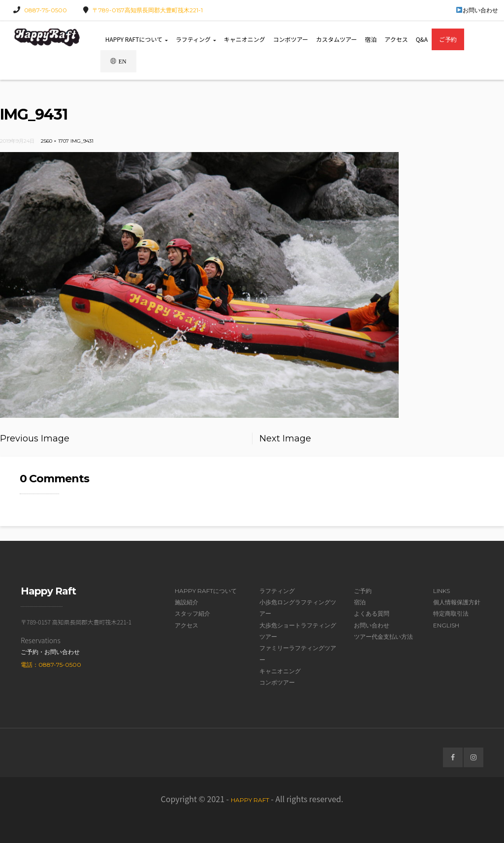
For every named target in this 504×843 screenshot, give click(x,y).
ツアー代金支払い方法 (383, 637)
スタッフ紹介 (192, 613)
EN (118, 61)
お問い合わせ (477, 10)
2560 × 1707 (55, 141)
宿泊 (371, 39)
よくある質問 (372, 613)
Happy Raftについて (137, 39)
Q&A (422, 39)
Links (441, 591)
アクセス (396, 39)
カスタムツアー (336, 39)
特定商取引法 (451, 613)
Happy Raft (250, 800)
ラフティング (196, 39)
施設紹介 (187, 602)
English (446, 625)
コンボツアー (291, 39)
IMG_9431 (82, 141)
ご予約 (448, 39)
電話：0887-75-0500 (51, 665)
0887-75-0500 (46, 10)
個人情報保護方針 (457, 602)
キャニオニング (245, 39)
